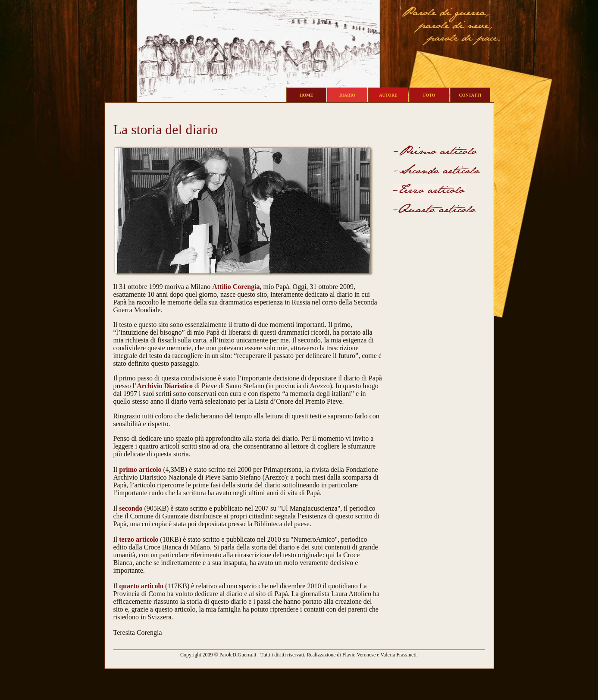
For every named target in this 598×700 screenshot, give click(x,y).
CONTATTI (470, 95)
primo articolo (140, 469)
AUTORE (388, 95)
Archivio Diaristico (165, 386)
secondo (131, 508)
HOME (307, 95)
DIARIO (347, 95)
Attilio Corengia (236, 287)
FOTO (429, 95)
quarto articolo (141, 586)
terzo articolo (139, 539)
